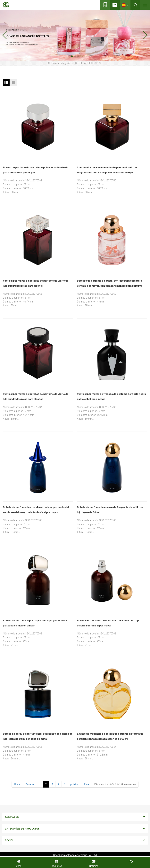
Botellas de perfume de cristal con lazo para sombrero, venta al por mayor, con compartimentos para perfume (110, 283)
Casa (52, 63)
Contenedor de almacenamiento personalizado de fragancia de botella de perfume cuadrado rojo (107, 170)
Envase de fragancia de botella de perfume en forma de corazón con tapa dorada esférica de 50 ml (110, 736)
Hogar (17, 784)
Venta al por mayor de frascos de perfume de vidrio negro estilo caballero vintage (111, 396)
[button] (72, 56)
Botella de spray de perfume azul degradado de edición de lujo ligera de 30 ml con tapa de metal (38, 736)
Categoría (65, 63)
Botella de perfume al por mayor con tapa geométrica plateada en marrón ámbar (35, 623)
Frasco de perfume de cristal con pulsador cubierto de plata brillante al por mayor (36, 170)
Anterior (30, 784)
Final (87, 784)
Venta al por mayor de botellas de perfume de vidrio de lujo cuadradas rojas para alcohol (36, 283)
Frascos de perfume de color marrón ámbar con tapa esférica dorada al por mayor (109, 623)
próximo (75, 784)
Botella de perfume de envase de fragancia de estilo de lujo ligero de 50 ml (110, 510)
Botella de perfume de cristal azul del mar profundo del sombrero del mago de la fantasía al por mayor (36, 510)
